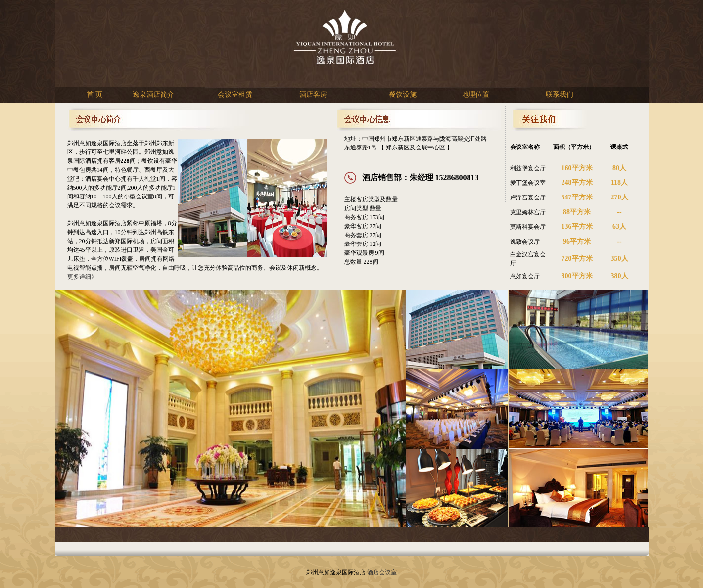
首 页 (94, 94)
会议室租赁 (235, 94)
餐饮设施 (403, 94)
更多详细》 (82, 277)
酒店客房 (313, 94)
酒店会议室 (382, 572)
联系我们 (560, 94)
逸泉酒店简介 (153, 94)
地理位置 (475, 94)
